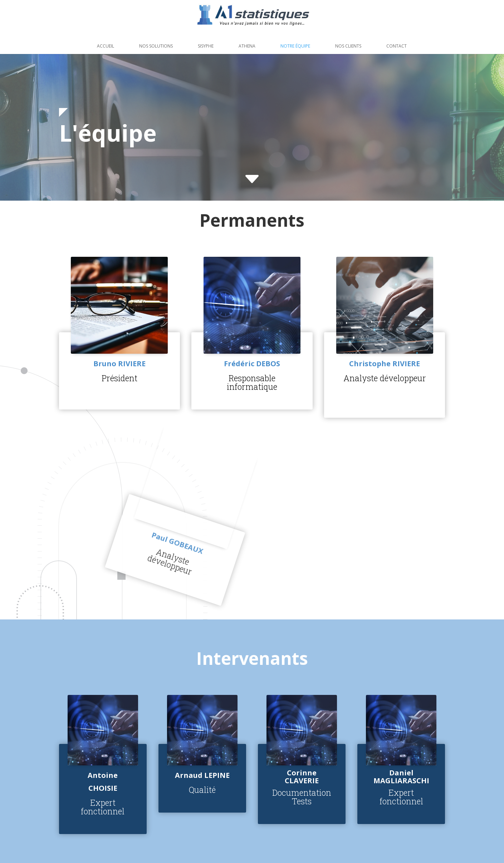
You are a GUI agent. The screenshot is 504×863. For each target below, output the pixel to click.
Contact (397, 46)
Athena (247, 46)
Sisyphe (206, 46)
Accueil (106, 46)
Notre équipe (295, 46)
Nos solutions (156, 46)
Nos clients (348, 46)
